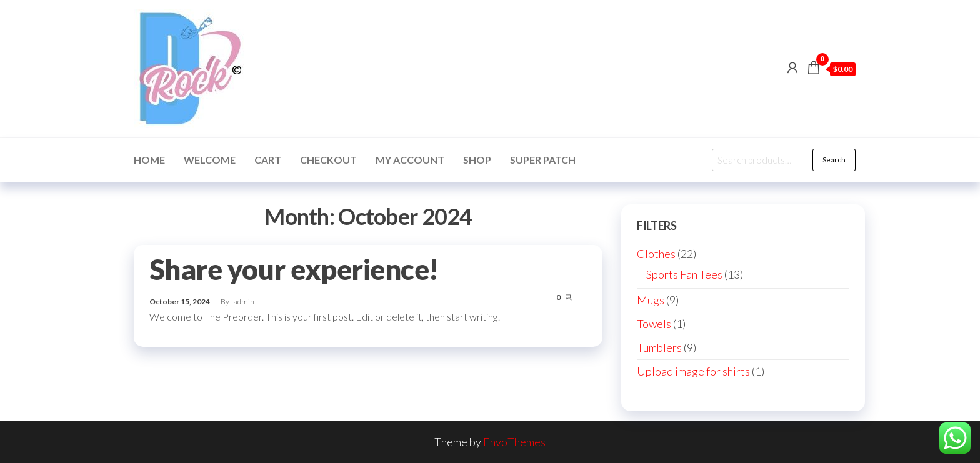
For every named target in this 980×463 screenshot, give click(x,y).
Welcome (210, 160)
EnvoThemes (514, 442)
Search (834, 160)
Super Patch (543, 160)
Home (149, 160)
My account (410, 160)
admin (244, 301)
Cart (268, 160)
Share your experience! (294, 269)
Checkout (328, 160)
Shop (477, 160)
